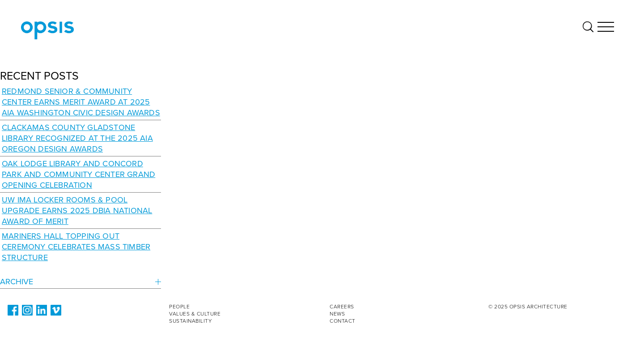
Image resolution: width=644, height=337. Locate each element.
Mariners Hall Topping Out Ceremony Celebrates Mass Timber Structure (76, 247)
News (337, 314)
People (179, 307)
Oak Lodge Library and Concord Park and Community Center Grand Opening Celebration (78, 174)
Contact (343, 321)
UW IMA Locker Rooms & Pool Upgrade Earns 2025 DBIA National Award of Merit (77, 211)
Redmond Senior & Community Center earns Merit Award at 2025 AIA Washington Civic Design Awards (81, 102)
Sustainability (190, 321)
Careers (342, 307)
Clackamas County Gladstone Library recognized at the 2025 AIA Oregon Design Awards (77, 138)
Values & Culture (195, 314)
